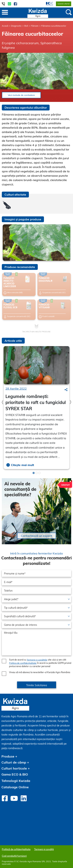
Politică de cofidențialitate (16, 849)
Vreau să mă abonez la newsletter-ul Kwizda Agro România (40, 672)
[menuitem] (47, 4)
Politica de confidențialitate (23, 663)
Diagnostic (16, 26)
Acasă (5, 26)
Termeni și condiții (44, 849)
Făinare (35, 26)
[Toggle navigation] (5, 13)
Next (68, 241)
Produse (8, 756)
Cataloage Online (15, 787)
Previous (5, 243)
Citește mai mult (22, 465)
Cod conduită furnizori (14, 856)
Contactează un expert (36, 536)
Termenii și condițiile (37, 660)
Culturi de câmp (14, 762)
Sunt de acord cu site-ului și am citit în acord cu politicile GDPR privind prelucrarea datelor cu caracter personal (40, 663)
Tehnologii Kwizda (16, 781)
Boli (26, 26)
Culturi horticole (14, 768)
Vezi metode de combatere (21, 95)
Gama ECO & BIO (15, 774)
